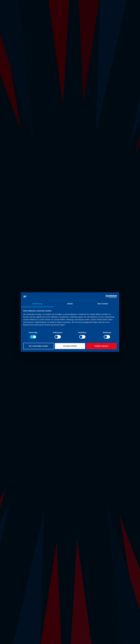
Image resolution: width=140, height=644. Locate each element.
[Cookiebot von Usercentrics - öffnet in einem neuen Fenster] (107, 296)
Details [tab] (70, 304)
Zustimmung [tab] (37, 304)
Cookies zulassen (101, 346)
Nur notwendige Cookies (39, 346)
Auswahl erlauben (70, 346)
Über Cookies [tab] (103, 304)
